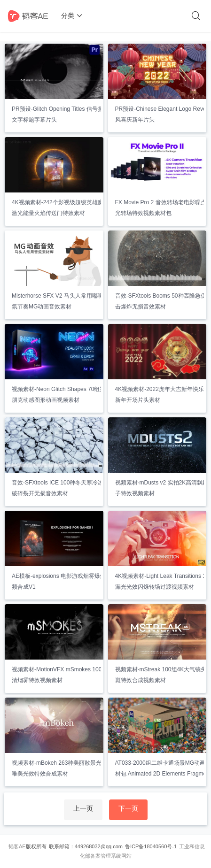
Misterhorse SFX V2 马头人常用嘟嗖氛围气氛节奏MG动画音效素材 (66, 301)
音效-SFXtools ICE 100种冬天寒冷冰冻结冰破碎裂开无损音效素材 (66, 488)
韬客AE (17, 846)
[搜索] (196, 16)
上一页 (83, 808)
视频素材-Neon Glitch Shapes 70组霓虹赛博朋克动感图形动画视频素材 (67, 395)
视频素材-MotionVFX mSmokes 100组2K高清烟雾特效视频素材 (66, 675)
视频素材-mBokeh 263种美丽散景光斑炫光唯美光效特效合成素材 (65, 768)
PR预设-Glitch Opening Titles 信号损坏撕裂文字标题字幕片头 (66, 114)
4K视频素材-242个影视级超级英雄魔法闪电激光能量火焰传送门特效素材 (66, 208)
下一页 (128, 808)
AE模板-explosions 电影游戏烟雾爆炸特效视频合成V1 (67, 581)
